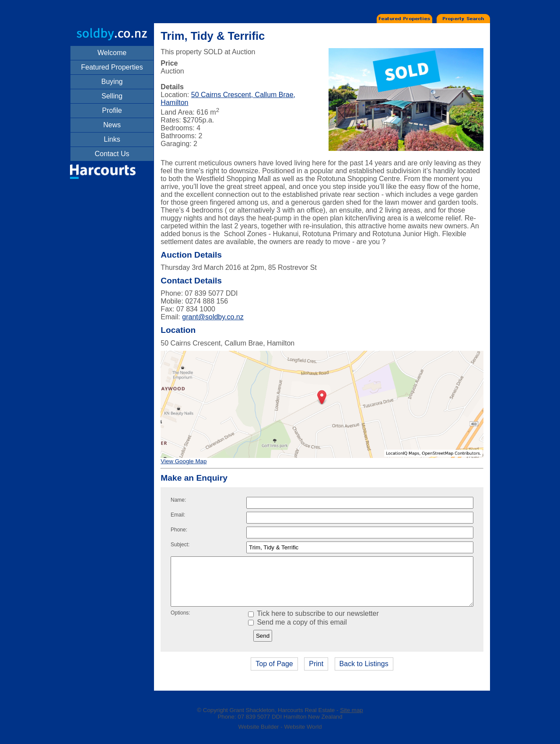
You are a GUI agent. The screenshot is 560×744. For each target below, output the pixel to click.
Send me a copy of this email (297, 631)
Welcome (112, 53)
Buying (112, 82)
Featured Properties (112, 67)
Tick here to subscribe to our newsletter (313, 623)
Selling (112, 96)
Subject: (180, 545)
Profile (112, 110)
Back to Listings (364, 673)
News (112, 125)
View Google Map (184, 461)
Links (112, 139)
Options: (180, 622)
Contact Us (112, 154)
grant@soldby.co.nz (213, 317)
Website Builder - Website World (280, 736)
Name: (178, 500)
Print (316, 673)
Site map (352, 719)
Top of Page (274, 673)
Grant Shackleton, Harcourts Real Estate (282, 719)
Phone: (179, 530)
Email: (178, 515)
